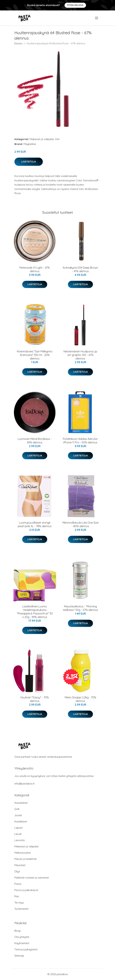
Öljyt (17, 871)
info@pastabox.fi (24, 784)
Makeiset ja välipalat (42, 139)
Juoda (18, 815)
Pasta (18, 884)
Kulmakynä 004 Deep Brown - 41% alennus (80, 269)
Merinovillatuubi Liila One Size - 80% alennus (80, 524)
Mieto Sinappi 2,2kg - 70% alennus (80, 699)
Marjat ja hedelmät (25, 859)
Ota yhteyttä (22, 937)
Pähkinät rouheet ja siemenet (32, 878)
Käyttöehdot (22, 943)
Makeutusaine (23, 853)
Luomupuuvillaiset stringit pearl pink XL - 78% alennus (35, 524)
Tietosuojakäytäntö (26, 949)
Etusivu (18, 43)
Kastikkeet (21, 821)
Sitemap (19, 956)
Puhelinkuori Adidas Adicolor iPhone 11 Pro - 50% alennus (80, 441)
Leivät (18, 834)
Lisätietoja (29, 162)
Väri (57, 139)
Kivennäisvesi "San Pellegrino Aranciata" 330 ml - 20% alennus (35, 355)
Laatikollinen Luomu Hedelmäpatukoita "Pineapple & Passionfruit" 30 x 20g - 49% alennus (35, 612)
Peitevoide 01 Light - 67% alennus (35, 269)
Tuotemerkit (21, 909)
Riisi (17, 896)
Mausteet (20, 865)
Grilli (17, 809)
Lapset (18, 828)
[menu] (97, 18)
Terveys (19, 903)
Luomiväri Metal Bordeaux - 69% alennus (35, 441)
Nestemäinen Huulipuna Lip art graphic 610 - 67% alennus (80, 355)
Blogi (17, 931)
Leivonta (19, 840)
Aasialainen (21, 803)
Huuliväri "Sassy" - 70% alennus (35, 699)
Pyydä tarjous (75, 5)
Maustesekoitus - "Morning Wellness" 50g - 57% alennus (80, 608)
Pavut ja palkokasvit (26, 890)
